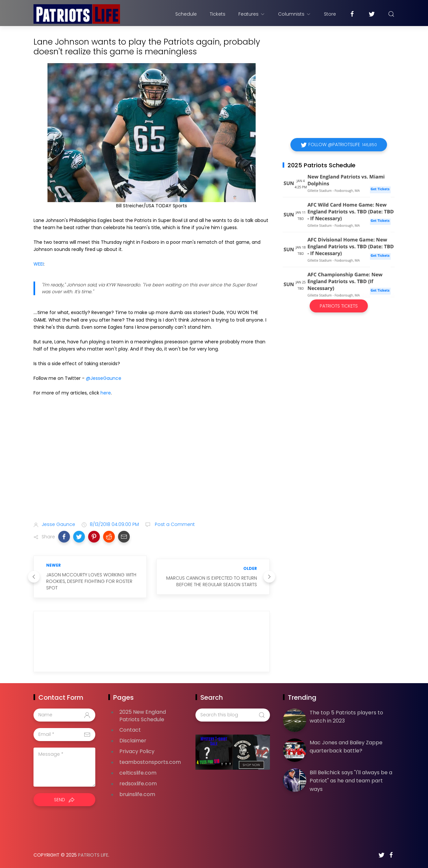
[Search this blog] (233, 715)
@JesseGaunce (104, 378)
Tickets (218, 14)
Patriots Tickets (339, 306)
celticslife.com (138, 773)
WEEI (39, 264)
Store (330, 14)
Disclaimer (133, 741)
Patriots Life (93, 855)
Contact (130, 730)
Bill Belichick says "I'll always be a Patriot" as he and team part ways (351, 781)
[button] (64, 537)
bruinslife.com (137, 794)
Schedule (186, 14)
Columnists (294, 14)
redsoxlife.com (138, 784)
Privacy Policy (137, 751)
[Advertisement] (152, 465)
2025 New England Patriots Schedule (143, 716)
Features (252, 14)
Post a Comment (174, 524)
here (106, 393)
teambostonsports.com (150, 762)
